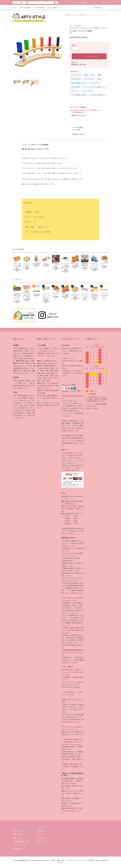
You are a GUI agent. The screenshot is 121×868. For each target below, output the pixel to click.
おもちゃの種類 (75, 87)
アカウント (73, 3)
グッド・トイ (75, 91)
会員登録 (83, 3)
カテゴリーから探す (24, 8)
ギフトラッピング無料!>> (78, 107)
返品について (75, 62)
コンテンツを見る (51, 8)
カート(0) (104, 3)
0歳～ (93, 75)
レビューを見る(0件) (76, 127)
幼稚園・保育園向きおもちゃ (79, 83)
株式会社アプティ (26, 860)
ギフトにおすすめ (89, 79)
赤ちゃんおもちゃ (95, 83)
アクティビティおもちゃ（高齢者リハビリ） (95, 87)
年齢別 (86, 75)
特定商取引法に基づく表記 (78, 65)
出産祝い (100, 79)
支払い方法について (19, 831)
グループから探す (38, 8)
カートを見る (41, 838)
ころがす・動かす (78, 26)
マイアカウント (42, 827)
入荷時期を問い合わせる (77, 134)
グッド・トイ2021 (86, 91)
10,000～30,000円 (76, 79)
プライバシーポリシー (20, 845)
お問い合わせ (97, 8)
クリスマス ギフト (76, 75)
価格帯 (100, 75)
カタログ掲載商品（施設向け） (79, 95)
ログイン (93, 3)
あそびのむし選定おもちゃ (98, 95)
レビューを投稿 (75, 130)
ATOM (19, 849)
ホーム (14, 8)
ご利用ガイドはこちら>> (78, 115)
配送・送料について (19, 834)
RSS (15, 849)
